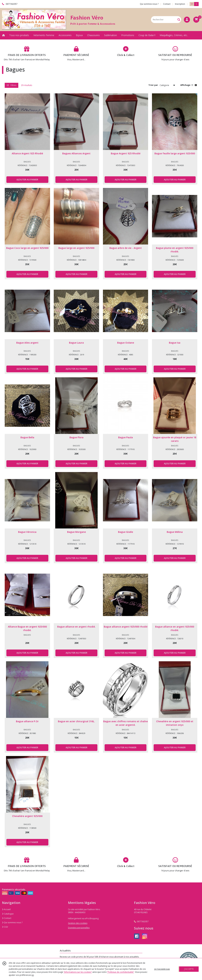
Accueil (6, 909)
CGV (5, 927)
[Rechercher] (179, 20)
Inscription (180, 4)
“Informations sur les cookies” (78, 972)
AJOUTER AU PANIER (27, 180)
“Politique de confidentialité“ (121, 972)
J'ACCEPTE (189, 969)
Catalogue (8, 914)
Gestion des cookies (78, 923)
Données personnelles (79, 928)
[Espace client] (187, 20)
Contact (167, 4)
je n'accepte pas (162, 969)
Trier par (153, 85)
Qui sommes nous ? (12, 922)
